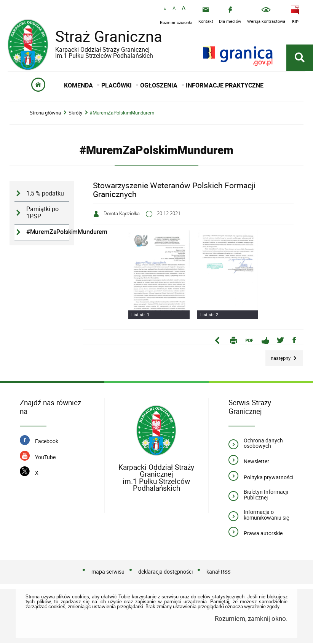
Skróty (75, 114)
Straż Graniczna (103, 42)
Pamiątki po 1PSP (42, 214)
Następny (279, 357)
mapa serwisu (108, 573)
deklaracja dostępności (165, 573)
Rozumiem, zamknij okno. (251, 619)
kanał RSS (218, 573)
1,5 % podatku (45, 195)
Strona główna (45, 114)
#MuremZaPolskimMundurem (122, 114)
